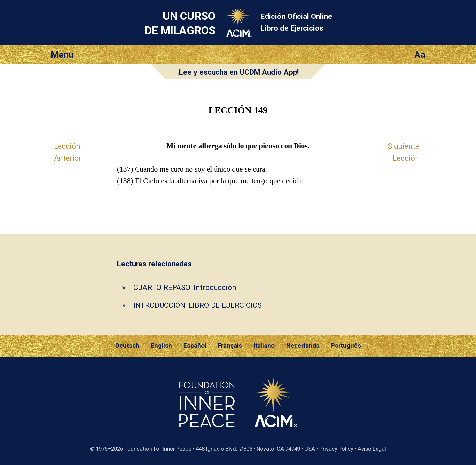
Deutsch (127, 346)
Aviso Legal (372, 449)
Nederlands (303, 346)
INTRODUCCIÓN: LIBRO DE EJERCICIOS (198, 305)
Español (195, 346)
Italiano (264, 346)
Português (346, 346)
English (161, 346)
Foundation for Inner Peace (158, 449)
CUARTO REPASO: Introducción (185, 287)
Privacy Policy (336, 449)
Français (230, 346)
